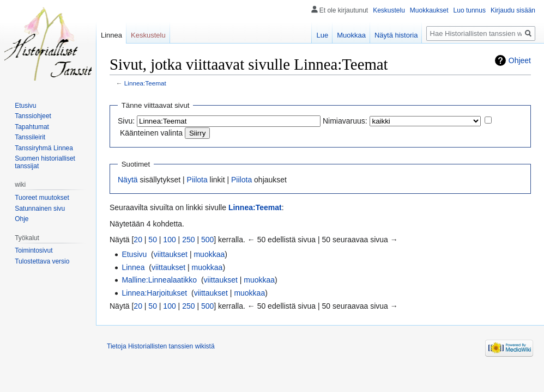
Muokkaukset (429, 10)
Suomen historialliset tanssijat (45, 162)
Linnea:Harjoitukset (154, 293)
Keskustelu (389, 10)
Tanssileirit (30, 137)
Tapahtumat (32, 127)
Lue (322, 35)
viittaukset (171, 254)
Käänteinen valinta (151, 133)
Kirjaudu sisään (513, 10)
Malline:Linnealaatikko (159, 280)
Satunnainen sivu (40, 209)
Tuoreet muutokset (42, 198)
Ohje (22, 219)
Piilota (197, 180)
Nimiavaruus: (345, 121)
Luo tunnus (470, 10)
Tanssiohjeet (33, 116)
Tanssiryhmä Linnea (44, 148)
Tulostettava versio (42, 261)
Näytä (128, 180)
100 (169, 240)
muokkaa (209, 254)
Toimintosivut (34, 250)
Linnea (133, 267)
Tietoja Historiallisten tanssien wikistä (161, 346)
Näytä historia (396, 35)
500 (207, 240)
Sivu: (126, 121)
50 (153, 240)
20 (138, 240)
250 (188, 240)
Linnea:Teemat (145, 83)
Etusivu (134, 254)
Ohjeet (520, 60)
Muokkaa (351, 35)
